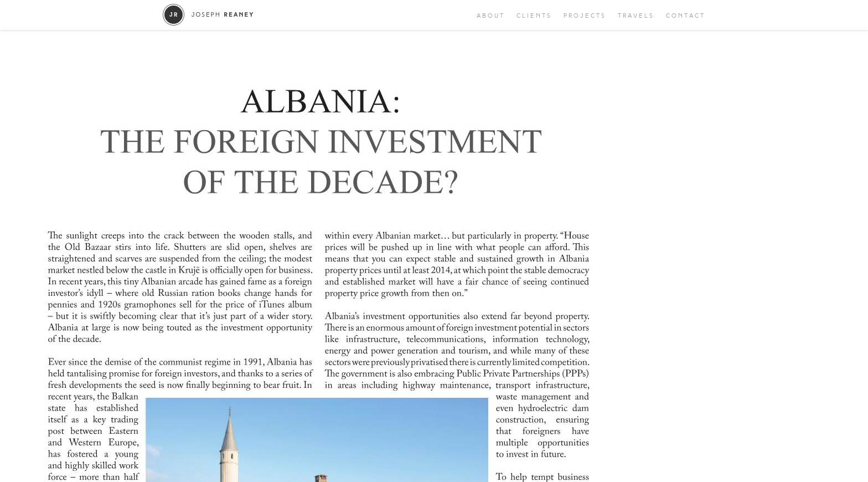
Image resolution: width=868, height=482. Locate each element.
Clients (534, 16)
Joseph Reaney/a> (208, 15)
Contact (686, 16)
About (491, 16)
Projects (585, 16)
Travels (636, 16)
